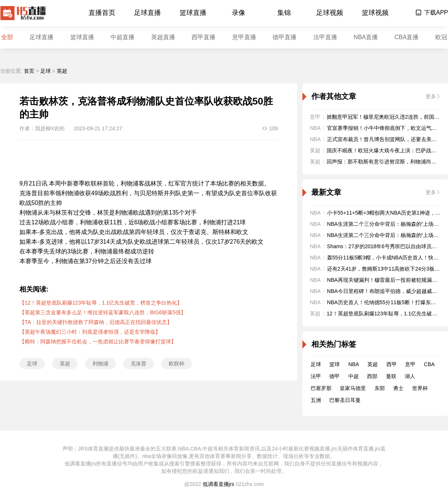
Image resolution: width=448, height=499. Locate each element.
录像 (239, 13)
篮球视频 (375, 13)
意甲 (410, 364)
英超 (62, 71)
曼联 (391, 376)
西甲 (392, 364)
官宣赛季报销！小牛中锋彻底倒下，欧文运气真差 (385, 128)
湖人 (410, 376)
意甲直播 (244, 37)
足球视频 (330, 13)
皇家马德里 (353, 388)
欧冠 (441, 37)
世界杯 (420, 388)
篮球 (335, 364)
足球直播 (147, 13)
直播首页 (102, 13)
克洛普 (139, 364)
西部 (372, 376)
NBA (354, 364)
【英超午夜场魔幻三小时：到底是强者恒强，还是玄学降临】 (90, 332)
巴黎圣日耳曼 (345, 400)
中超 (354, 376)
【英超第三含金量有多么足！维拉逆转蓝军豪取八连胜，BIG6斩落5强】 (103, 312)
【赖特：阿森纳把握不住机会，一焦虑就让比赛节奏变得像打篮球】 (98, 341)
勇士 (398, 388)
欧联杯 (177, 364)
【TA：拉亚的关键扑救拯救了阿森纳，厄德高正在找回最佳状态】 (96, 322)
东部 (380, 388)
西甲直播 (203, 37)
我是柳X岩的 (50, 128)
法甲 (316, 376)
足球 (46, 71)
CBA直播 (406, 37)
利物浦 (100, 364)
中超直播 (122, 37)
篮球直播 (193, 13)
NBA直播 (366, 37)
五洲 (316, 400)
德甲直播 (284, 37)
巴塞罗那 (321, 388)
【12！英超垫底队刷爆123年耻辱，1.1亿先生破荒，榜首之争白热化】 (101, 303)
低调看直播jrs (219, 484)
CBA (430, 364)
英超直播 (163, 37)
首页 (29, 71)
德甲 (335, 376)
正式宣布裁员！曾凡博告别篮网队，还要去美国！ (385, 139)
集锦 (284, 13)
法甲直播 (325, 37)
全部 (7, 37)
